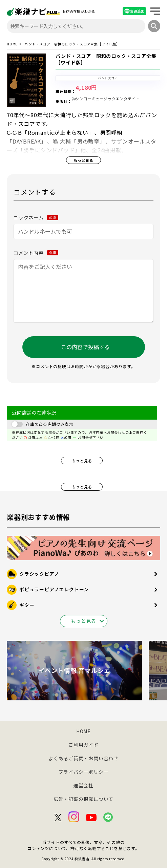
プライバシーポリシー (84, 772)
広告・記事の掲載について (84, 799)
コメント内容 (36, 253)
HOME (12, 44)
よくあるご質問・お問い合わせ (83, 758)
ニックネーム (36, 217)
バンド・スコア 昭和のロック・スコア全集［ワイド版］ (106, 59)
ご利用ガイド (83, 745)
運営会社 (83, 785)
